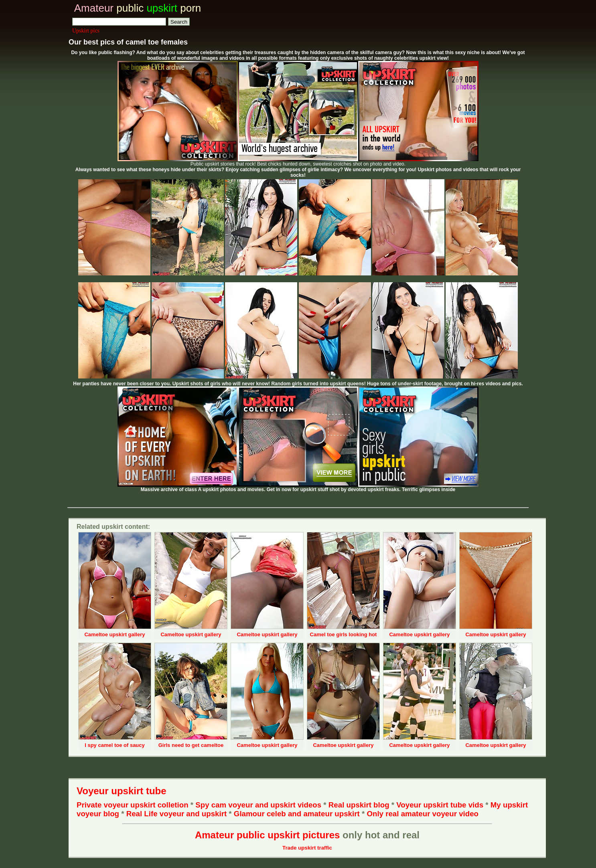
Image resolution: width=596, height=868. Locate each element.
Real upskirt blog (359, 805)
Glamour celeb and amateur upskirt (298, 814)
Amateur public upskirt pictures (267, 835)
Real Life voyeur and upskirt (176, 814)
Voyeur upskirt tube (122, 791)
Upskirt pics (86, 31)
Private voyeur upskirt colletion (133, 805)
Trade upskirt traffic (307, 848)
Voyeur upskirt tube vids (440, 805)
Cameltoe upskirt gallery (115, 634)
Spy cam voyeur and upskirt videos (258, 805)
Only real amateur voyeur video (423, 814)
